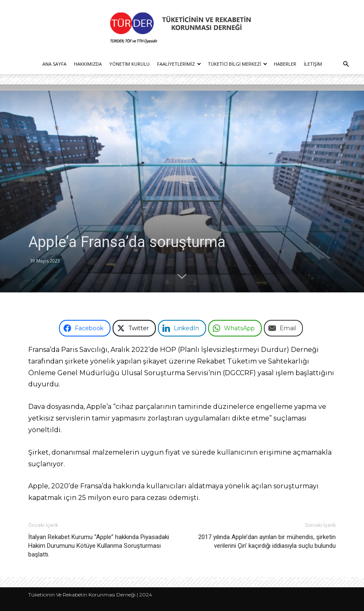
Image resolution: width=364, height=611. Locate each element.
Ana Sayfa (54, 64)
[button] (346, 64)
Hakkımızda (88, 64)
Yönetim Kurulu (129, 64)
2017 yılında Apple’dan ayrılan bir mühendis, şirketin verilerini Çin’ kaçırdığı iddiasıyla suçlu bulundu (267, 541)
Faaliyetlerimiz (179, 64)
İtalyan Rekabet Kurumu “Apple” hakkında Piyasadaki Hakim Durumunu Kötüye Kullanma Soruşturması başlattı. (99, 546)
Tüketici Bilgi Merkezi (237, 64)
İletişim (313, 64)
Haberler (285, 64)
